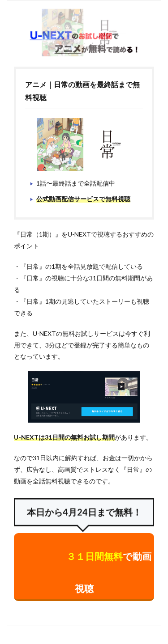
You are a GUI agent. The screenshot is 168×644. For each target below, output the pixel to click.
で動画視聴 (109, 572)
